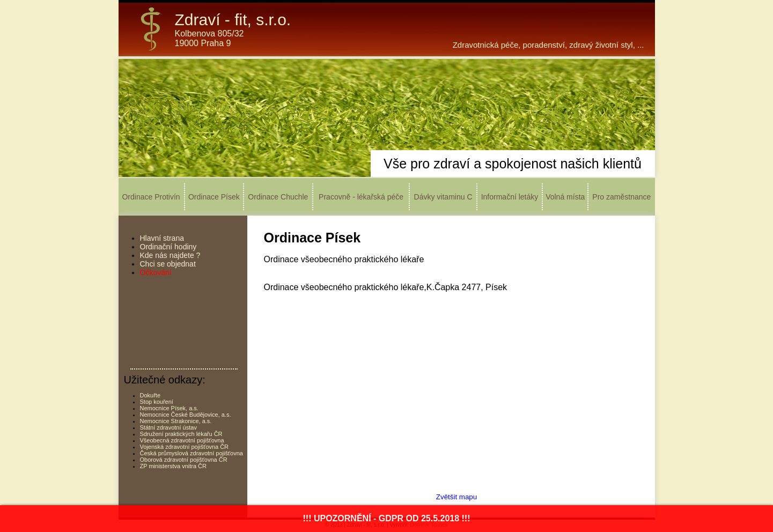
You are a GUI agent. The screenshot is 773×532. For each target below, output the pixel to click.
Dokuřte (150, 395)
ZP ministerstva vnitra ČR (174, 466)
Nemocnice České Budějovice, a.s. (186, 415)
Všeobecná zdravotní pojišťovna (182, 440)
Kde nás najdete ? (170, 255)
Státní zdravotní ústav (168, 427)
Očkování (156, 272)
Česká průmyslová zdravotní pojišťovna (192, 453)
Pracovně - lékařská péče (361, 197)
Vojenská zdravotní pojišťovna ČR (185, 447)
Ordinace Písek (214, 197)
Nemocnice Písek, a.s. (169, 408)
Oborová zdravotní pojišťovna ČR (184, 460)
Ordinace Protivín (151, 197)
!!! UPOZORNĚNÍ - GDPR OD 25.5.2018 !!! (386, 518)
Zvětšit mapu (457, 497)
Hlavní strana (162, 238)
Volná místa (565, 197)
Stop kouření (157, 402)
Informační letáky (510, 197)
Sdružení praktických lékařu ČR (181, 434)
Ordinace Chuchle (278, 197)
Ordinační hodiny (168, 247)
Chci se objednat (168, 264)
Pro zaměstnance (621, 197)
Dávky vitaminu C (443, 197)
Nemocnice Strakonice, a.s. (176, 421)
